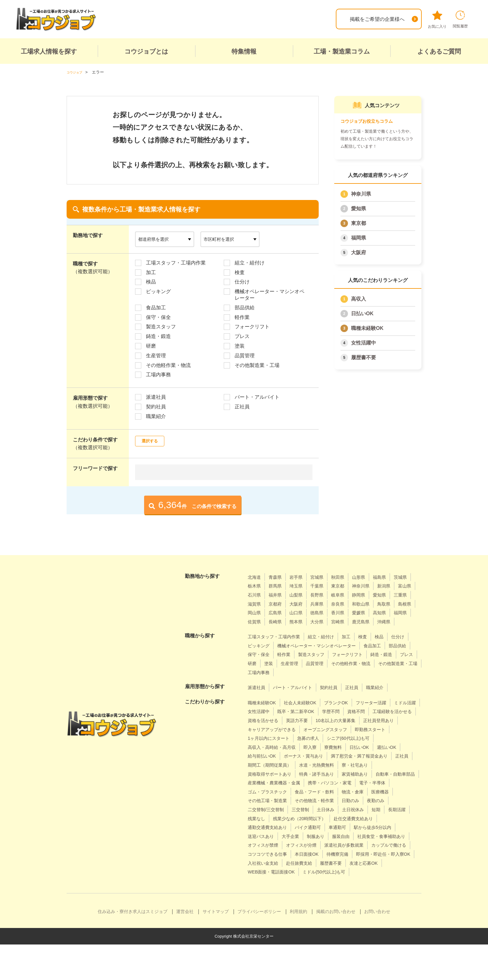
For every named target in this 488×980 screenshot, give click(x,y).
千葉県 (346, 586)
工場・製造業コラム (342, 51)
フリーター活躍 (385, 711)
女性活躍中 (364, 343)
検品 (151, 282)
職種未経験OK (367, 328)
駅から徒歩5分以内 (334, 854)
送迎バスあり (378, 854)
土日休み (285, 836)
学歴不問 (373, 720)
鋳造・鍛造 (158, 336)
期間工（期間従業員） (273, 783)
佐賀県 (369, 621)
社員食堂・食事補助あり (358, 863)
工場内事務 (158, 375)
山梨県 (346, 595)
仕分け (242, 282)
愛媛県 (301, 621)
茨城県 (255, 586)
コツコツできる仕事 (318, 880)
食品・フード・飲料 (270, 818)
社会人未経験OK (306, 711)
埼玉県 (323, 586)
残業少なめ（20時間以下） (278, 845)
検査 (240, 272)
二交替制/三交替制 (376, 827)
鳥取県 (306, 613)
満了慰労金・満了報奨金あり (333, 774)
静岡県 (255, 604)
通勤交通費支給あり (391, 845)
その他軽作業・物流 (168, 365)
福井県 (323, 595)
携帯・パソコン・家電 (273, 809)
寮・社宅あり (368, 783)
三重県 (301, 604)
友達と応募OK (296, 899)
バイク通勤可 (263, 854)
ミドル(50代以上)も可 (272, 907)
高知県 (323, 621)
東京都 (359, 223)
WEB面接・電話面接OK (347, 899)
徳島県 (255, 621)
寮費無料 (258, 765)
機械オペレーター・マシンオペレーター (270, 295)
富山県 (278, 595)
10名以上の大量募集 (270, 738)
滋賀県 (323, 604)
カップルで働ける (268, 880)
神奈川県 (361, 194)
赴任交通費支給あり (338, 845)
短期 (341, 836)
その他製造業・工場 (257, 365)
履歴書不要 (364, 357)
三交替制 (258, 836)
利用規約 (298, 947)
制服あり (285, 863)
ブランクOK (346, 711)
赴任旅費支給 (375, 890)
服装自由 (313, 863)
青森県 (278, 577)
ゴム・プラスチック (365, 809)
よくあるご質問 (439, 51)
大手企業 (258, 863)
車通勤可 (295, 854)
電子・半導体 (320, 809)
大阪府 (359, 252)
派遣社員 (156, 397)
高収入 (359, 299)
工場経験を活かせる (270, 729)
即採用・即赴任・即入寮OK (279, 890)
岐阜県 (392, 595)
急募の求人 (260, 756)
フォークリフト (252, 327)
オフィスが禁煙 (265, 872)
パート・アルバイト (257, 397)
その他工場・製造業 (383, 818)
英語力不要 (355, 729)
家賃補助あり (368, 791)
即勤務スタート (323, 747)
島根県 (328, 613)
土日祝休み (316, 836)
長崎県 (392, 621)
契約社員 (156, 407)
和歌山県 (280, 613)
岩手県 (301, 577)
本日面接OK (361, 880)
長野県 (369, 595)
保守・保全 (158, 317)
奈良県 (255, 613)
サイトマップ (216, 947)
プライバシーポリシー (259, 947)
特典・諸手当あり (325, 791)
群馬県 (301, 586)
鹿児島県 (326, 630)
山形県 (369, 577)
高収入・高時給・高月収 (364, 756)
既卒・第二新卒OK (334, 720)
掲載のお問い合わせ (336, 947)
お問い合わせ (377, 947)
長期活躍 (364, 836)
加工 (151, 272)
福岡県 (359, 238)
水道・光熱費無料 (325, 783)
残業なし (391, 836)
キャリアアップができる (371, 738)
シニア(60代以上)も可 (305, 756)
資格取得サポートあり (273, 791)
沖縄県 (351, 630)
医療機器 (343, 818)
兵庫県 (392, 604)
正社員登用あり (318, 738)
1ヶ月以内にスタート (372, 747)
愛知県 (359, 209)
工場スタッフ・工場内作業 (176, 262)
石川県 (301, 595)
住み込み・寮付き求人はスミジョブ (133, 947)
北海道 (255, 577)
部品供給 (245, 307)
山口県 (396, 613)
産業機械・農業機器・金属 (330, 800)
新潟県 (255, 595)
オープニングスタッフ (273, 747)
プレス (242, 336)
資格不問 (401, 720)
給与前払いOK (351, 765)
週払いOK (316, 765)
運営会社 (185, 947)
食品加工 (156, 307)
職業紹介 (156, 416)
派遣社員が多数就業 (355, 872)
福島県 (392, 577)
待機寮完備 (395, 880)
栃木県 (278, 586)
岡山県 (351, 613)
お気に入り (437, 20)
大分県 (278, 630)
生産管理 (156, 355)
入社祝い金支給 (335, 890)
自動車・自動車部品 (270, 800)
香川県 (278, 621)
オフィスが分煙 (308, 872)
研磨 (151, 346)
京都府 (346, 604)
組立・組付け (250, 262)
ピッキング (158, 291)
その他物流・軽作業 (270, 827)
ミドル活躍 (260, 720)
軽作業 (242, 317)
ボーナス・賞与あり (270, 774)
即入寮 (407, 756)
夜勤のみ (338, 827)
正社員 (242, 407)
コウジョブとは (146, 51)
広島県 (374, 613)
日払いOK (362, 314)
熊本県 (255, 630)
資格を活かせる (318, 729)
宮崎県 (301, 630)
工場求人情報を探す (49, 51)
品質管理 (245, 355)
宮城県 (323, 577)
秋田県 (346, 577)
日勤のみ (310, 827)
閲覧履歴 (460, 19)
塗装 (240, 346)
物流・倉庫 (313, 818)
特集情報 (244, 51)
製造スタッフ (161, 327)
